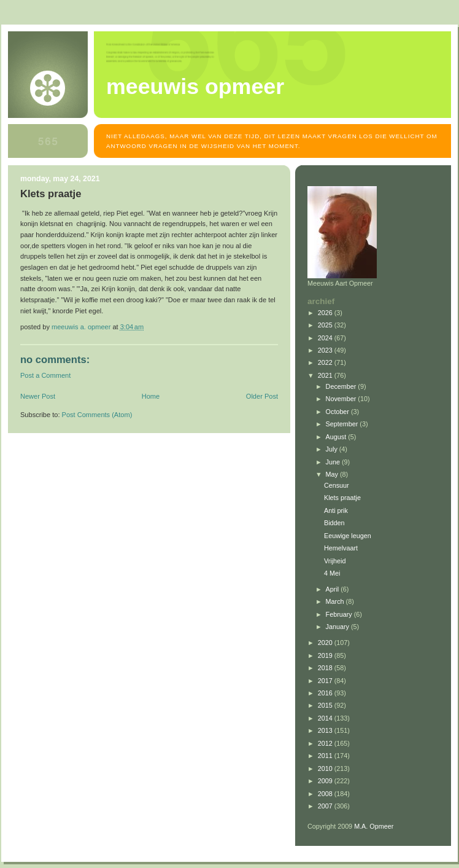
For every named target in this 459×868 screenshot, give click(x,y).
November (342, 399)
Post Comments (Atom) (97, 415)
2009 (326, 781)
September (343, 424)
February (340, 614)
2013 (326, 730)
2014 (326, 718)
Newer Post (38, 396)
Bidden (334, 523)
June (334, 462)
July (333, 449)
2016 (326, 693)
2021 (326, 375)
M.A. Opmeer (374, 826)
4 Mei (332, 573)
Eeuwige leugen (348, 536)
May (333, 474)
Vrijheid (335, 561)
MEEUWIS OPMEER (195, 87)
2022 (326, 362)
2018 (326, 668)
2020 (326, 643)
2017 (326, 681)
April (334, 589)
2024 (326, 338)
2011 (326, 756)
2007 (326, 806)
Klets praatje (342, 498)
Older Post (262, 396)
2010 (326, 768)
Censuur (337, 485)
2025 (326, 325)
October (338, 412)
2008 (326, 794)
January (338, 627)
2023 (326, 350)
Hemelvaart (341, 548)
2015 (326, 705)
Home (151, 396)
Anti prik (336, 510)
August (337, 437)
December (342, 386)
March (336, 601)
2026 (326, 313)
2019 (326, 655)
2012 (326, 743)
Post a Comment (45, 375)
